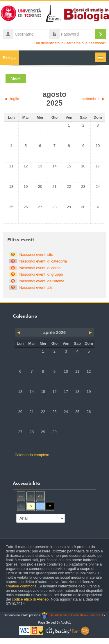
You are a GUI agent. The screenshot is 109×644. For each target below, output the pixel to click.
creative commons (21, 586)
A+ (40, 496)
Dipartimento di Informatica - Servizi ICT (72, 615)
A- (21, 496)
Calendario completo (32, 455)
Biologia (10, 58)
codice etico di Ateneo (30, 599)
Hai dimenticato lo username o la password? (70, 43)
